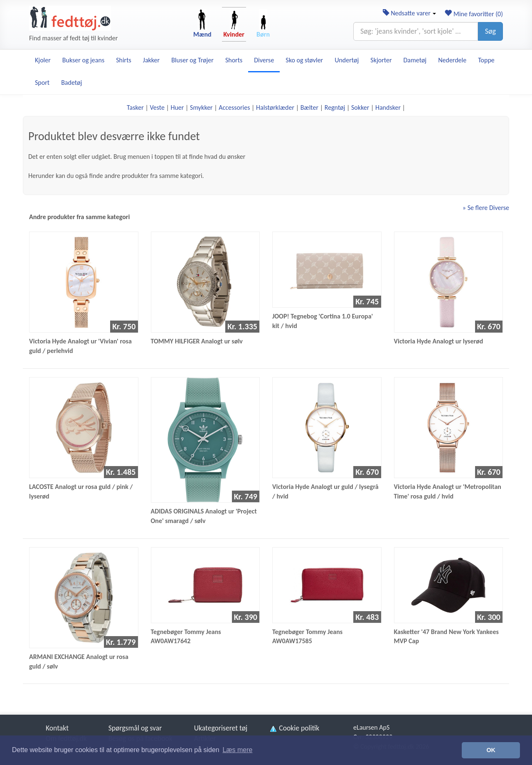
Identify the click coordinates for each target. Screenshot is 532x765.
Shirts (124, 60)
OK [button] (491, 750)
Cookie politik (294, 728)
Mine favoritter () (474, 14)
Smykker (201, 107)
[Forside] (70, 18)
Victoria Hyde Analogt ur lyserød (439, 341)
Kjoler (43, 60)
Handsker (388, 107)
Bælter (309, 107)
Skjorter (381, 60)
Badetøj (71, 83)
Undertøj (347, 60)
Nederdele (452, 60)
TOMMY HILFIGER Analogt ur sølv (197, 341)
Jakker (151, 60)
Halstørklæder (275, 107)
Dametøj (415, 60)
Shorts (234, 60)
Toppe (486, 60)
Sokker (360, 107)
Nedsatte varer (410, 13)
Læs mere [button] (237, 750)
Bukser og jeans (83, 60)
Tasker (135, 107)
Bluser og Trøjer (192, 60)
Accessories (234, 107)
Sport (42, 83)
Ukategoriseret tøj (221, 728)
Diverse (264, 60)
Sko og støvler (304, 60)
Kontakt (57, 728)
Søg (490, 31)
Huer (177, 107)
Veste (157, 107)
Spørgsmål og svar (135, 728)
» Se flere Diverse (486, 208)
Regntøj (335, 107)
